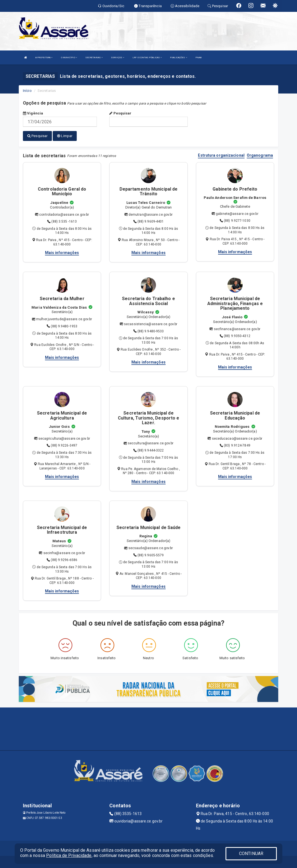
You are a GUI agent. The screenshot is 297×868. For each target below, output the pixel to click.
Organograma (260, 154)
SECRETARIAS (94, 58)
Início (27, 91)
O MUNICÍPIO (69, 58)
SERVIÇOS (118, 58)
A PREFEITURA (44, 58)
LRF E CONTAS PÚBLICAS (147, 58)
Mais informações (62, 251)
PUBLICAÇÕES (178, 58)
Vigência (33, 113)
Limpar (65, 136)
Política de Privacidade (69, 855)
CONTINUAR (251, 854)
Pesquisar (120, 113)
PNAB (198, 58)
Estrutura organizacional (221, 154)
